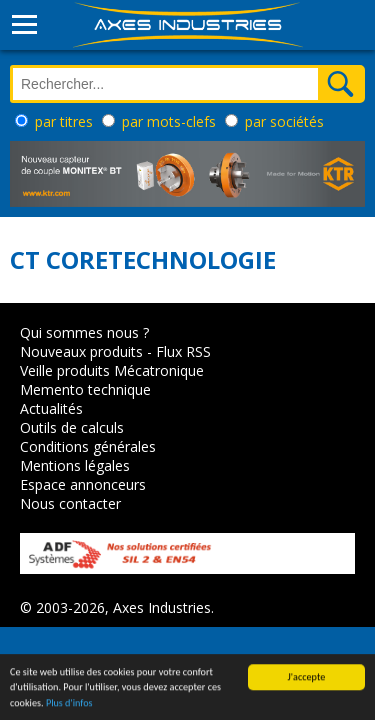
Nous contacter (70, 503)
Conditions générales (88, 446)
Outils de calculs (72, 427)
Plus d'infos (69, 705)
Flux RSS (183, 351)
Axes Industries (162, 607)
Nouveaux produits (81, 351)
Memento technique (85, 389)
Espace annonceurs (83, 484)
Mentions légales (75, 465)
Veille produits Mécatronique (112, 370)
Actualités (51, 408)
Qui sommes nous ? (84, 332)
